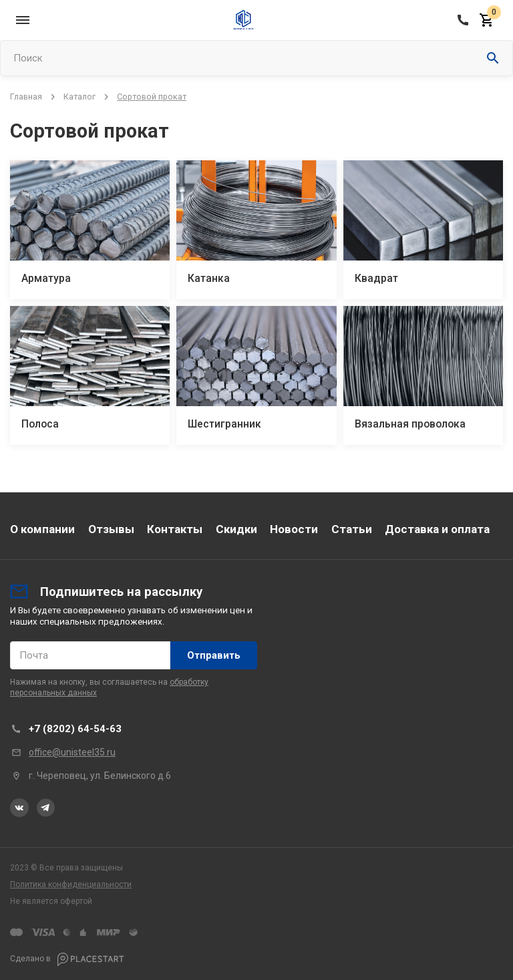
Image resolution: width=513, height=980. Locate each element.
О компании (42, 529)
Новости (294, 529)
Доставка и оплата (437, 529)
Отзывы (111, 529)
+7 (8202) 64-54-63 (75, 729)
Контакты (175, 529)
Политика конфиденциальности (71, 884)
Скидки (236, 529)
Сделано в (67, 959)
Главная (26, 97)
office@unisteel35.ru (72, 752)
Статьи (352, 529)
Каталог (79, 97)
